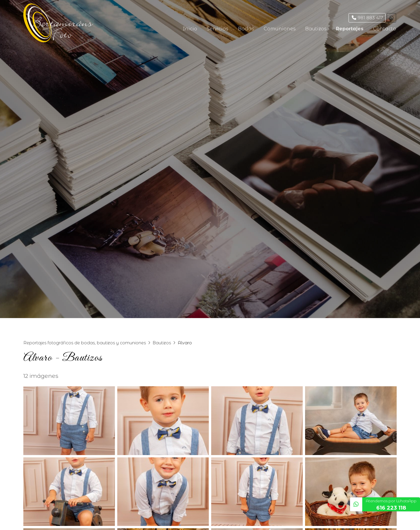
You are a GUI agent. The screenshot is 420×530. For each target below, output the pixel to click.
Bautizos (162, 343)
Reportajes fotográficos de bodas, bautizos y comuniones (85, 343)
